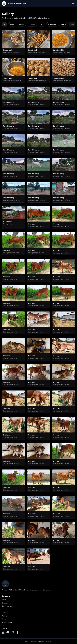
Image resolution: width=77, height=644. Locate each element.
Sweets (21, 24)
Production (52, 24)
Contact (5, 603)
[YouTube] (8, 632)
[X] (13, 632)
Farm (42, 24)
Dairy (12, 24)
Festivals (32, 24)
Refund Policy (7, 622)
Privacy (4, 616)
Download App (7, 606)
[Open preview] (13, 42)
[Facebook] (17, 632)
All (5, 24)
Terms (4, 619)
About (4, 600)
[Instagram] (3, 632)
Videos (63, 24)
